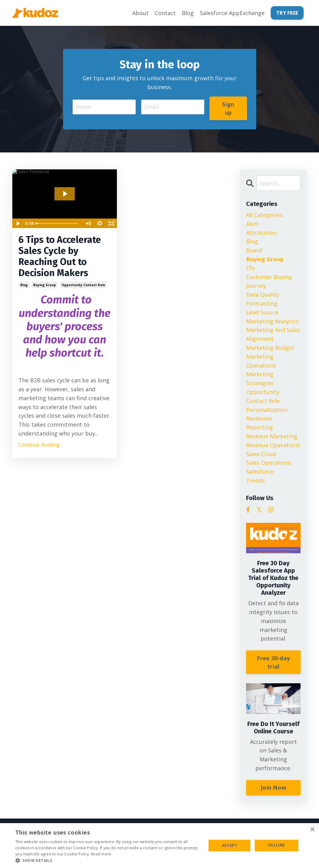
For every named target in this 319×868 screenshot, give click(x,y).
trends (255, 480)
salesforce (260, 471)
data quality (263, 294)
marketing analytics (272, 321)
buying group (45, 285)
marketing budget (270, 348)
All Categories (264, 215)
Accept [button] (230, 845)
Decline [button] (277, 845)
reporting (259, 427)
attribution (261, 233)
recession (259, 418)
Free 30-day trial (273, 662)
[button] (108, 860)
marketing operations (261, 361)
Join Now (273, 787)
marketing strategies (260, 379)
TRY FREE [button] (287, 13)
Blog (188, 13)
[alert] (159, 846)
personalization (267, 410)
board (254, 250)
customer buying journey (269, 281)
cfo (251, 268)
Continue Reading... (40, 445)
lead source (262, 312)
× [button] (312, 830)
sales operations (269, 463)
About (140, 13)
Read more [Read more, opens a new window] (101, 854)
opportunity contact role (83, 285)
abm (252, 224)
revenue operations (273, 445)
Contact (165, 13)
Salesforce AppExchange (232, 13)
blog (24, 285)
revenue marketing (272, 436)
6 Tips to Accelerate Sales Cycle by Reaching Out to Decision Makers (60, 256)
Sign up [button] (228, 108)
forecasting (262, 303)
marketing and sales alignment (273, 334)
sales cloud (261, 454)
